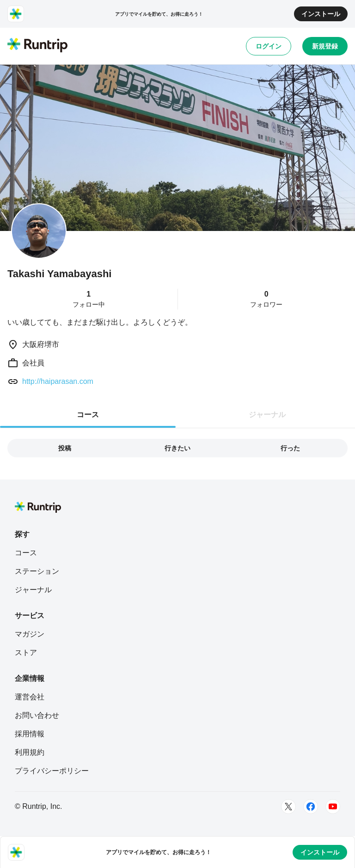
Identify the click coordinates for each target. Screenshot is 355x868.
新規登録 (325, 46)
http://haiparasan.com (58, 381)
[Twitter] (288, 807)
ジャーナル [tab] (267, 415)
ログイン (269, 46)
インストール (321, 14)
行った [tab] (290, 448)
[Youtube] (333, 807)
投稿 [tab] (65, 448)
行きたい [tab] (177, 448)
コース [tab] (88, 415)
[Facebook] (311, 807)
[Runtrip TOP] (37, 46)
